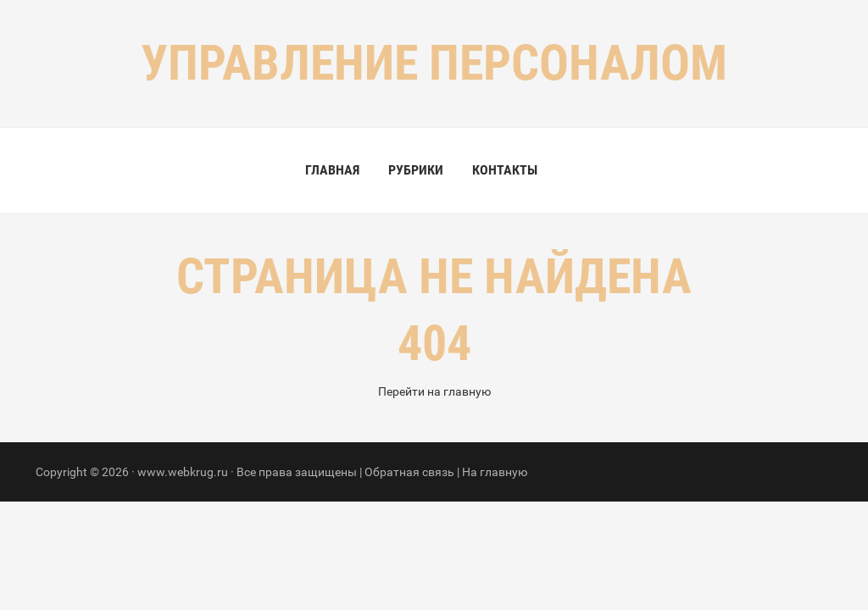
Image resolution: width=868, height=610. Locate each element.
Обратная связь (409, 472)
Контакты (505, 170)
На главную (495, 472)
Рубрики (416, 170)
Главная (332, 170)
